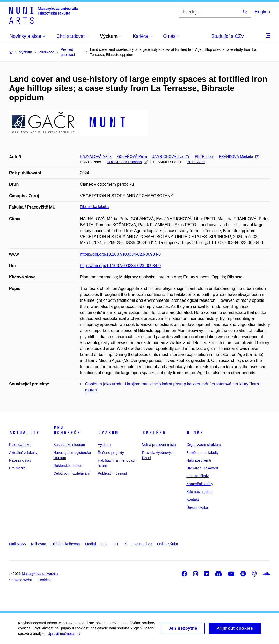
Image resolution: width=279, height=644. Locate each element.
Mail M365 (17, 544)
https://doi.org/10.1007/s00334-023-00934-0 (120, 254)
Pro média (17, 468)
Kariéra (154, 433)
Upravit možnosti (64, 635)
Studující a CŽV (228, 36)
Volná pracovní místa (159, 445)
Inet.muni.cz (142, 544)
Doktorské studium (68, 466)
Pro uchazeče (67, 430)
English (262, 12)
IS (125, 544)
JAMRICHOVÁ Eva (171, 156)
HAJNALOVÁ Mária (96, 156)
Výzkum (108, 433)
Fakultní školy (197, 476)
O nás (195, 433)
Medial (90, 544)
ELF (104, 544)
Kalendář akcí (20, 445)
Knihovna (39, 544)
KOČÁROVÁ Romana (127, 162)
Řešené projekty (111, 453)
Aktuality (24, 433)
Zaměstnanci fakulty (203, 453)
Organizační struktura (204, 445)
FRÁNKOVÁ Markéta (239, 156)
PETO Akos (196, 162)
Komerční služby (200, 484)
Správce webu (21, 580)
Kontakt (192, 499)
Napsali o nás (20, 460)
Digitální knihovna (66, 544)
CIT (116, 544)
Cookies (44, 580)
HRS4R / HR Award (202, 468)
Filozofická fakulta (94, 207)
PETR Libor (204, 156)
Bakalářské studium (69, 445)
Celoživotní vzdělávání (71, 473)
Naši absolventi (199, 460)
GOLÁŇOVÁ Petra (132, 156)
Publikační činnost (112, 473)
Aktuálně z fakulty (23, 453)
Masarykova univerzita (40, 574)
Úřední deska (197, 507)
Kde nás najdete (199, 492)
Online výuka (168, 544)
